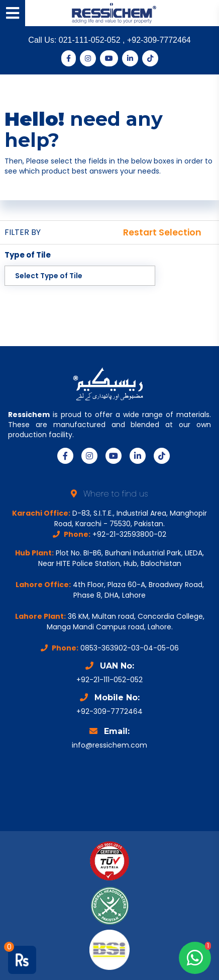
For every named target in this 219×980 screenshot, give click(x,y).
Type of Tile (28, 255)
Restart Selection (162, 232)
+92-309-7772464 (159, 40)
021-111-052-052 (91, 40)
